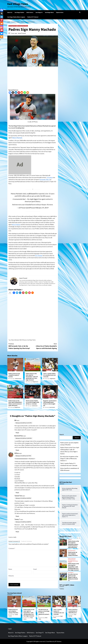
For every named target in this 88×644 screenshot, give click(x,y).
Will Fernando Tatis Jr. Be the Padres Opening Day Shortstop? (21, 346)
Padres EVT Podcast (33, 17)
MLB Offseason (23, 340)
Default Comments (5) (14, 541)
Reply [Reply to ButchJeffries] (17, 450)
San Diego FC (39, 12)
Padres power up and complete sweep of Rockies (14, 375)
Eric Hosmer (39, 256)
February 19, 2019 (42, 208)
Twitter (62, 589)
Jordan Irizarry (18, 379)
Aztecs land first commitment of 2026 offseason (70, 469)
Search (62, 434)
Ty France (50, 177)
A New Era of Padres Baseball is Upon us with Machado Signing (45, 346)
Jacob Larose (35, 406)
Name (10, 569)
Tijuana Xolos (60, 12)
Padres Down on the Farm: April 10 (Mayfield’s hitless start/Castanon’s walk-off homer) (15, 403)
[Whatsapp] (25, 93)
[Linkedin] (16, 93)
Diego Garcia (35, 382)
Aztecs (70, 604)
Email (35, 569)
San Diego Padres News (23, 26)
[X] (13, 93)
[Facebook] (10, 93)
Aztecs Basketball (72, 606)
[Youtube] (2, 30)
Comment (12, 548)
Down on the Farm (30, 365)
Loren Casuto (52, 407)
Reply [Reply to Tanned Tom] (17, 516)
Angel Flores (53, 379)
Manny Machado (17, 138)
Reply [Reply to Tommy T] (17, 532)
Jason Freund (22, 33)
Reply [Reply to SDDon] (17, 493)
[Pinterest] (19, 93)
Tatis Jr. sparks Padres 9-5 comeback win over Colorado (49, 375)
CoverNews (49, 641)
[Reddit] (22, 93)
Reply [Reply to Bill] (17, 433)
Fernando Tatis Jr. (45, 179)
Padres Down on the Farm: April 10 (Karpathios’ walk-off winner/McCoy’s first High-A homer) (32, 377)
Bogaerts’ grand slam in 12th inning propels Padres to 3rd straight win (50, 403)
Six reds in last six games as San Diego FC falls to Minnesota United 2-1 (69, 459)
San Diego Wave (49, 12)
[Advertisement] (33, 78)
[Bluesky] (2, 33)
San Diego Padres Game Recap (50, 397)
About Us (10, 12)
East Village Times (18, 4)
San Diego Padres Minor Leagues (16, 17)
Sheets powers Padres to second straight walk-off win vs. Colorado (33, 402)
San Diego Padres (19, 12)
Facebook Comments (26, 541)
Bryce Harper (16, 225)
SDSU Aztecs (30, 12)
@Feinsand (32, 194)
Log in (10, 629)
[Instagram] (2, 27)
